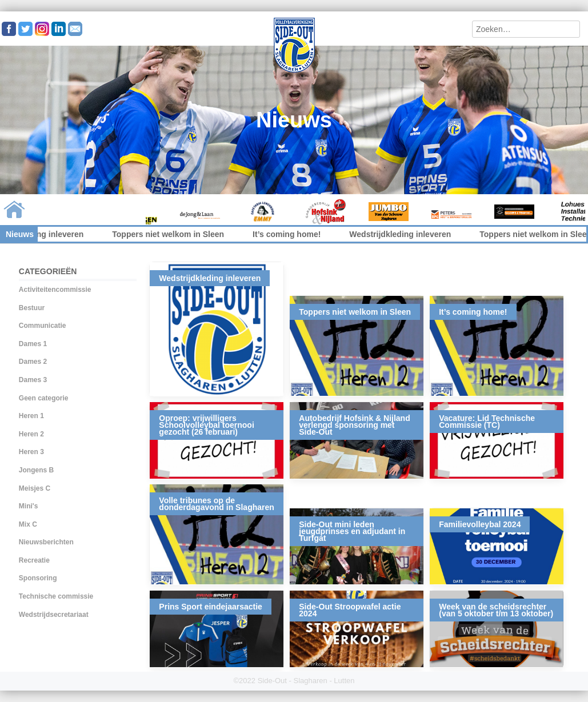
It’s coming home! (294, 234)
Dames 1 (33, 344)
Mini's (29, 506)
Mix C (28, 524)
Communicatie (43, 326)
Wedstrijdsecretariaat (54, 615)
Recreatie (34, 560)
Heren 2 (31, 434)
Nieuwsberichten (46, 542)
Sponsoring (38, 578)
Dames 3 (33, 380)
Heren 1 (31, 416)
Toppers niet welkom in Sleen (175, 234)
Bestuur (32, 308)
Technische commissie (56, 596)
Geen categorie (44, 398)
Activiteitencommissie (55, 290)
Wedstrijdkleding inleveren (408, 234)
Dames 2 (33, 362)
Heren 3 (31, 452)
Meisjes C (35, 488)
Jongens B (36, 470)
